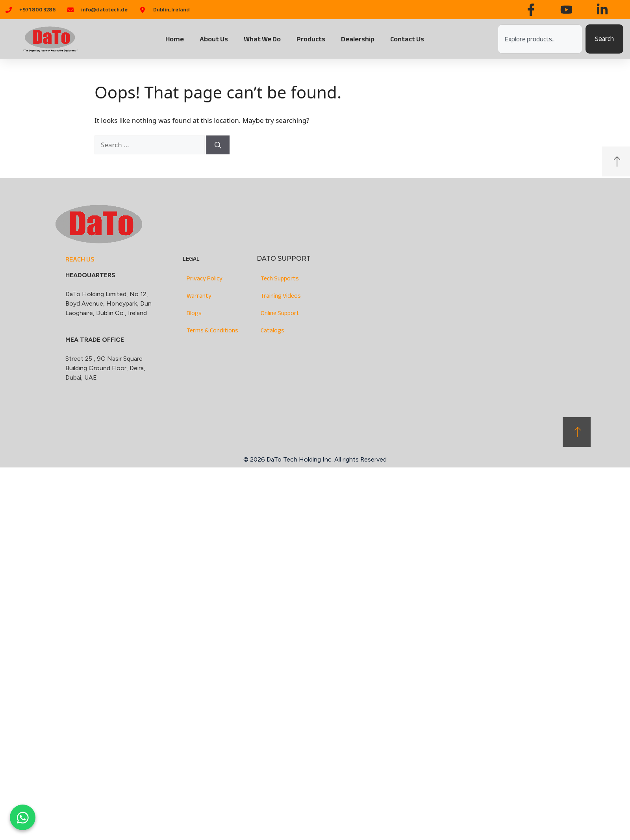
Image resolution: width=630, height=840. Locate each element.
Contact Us (407, 39)
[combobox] (540, 39)
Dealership (358, 39)
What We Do (262, 39)
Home (175, 39)
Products (311, 39)
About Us (214, 39)
